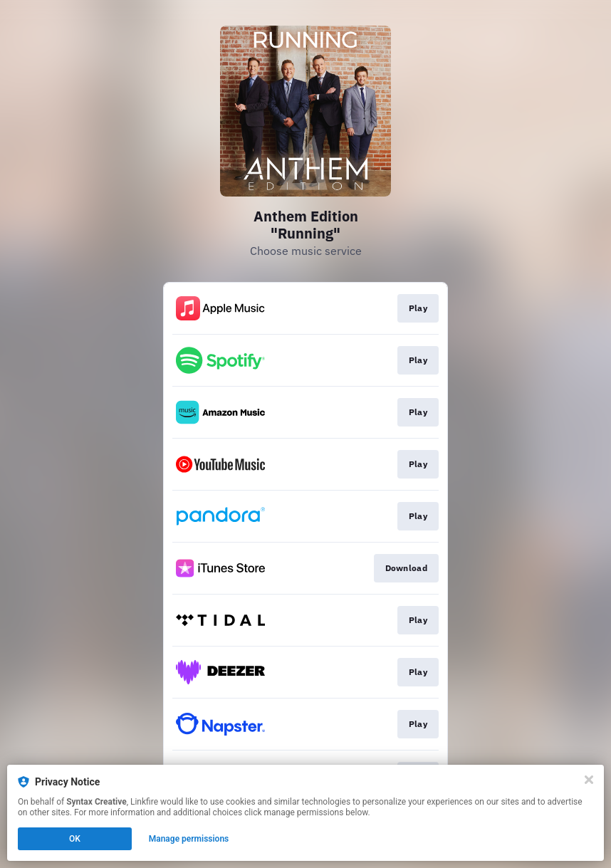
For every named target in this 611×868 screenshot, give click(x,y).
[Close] (589, 780)
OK (75, 839)
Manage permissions (189, 839)
